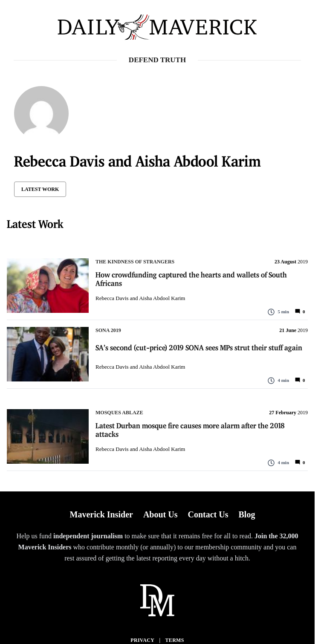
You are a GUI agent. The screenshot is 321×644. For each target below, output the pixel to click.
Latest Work (40, 189)
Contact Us (208, 514)
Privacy (142, 640)
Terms (175, 640)
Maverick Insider (101, 514)
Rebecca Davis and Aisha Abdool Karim (140, 298)
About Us (160, 514)
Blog (247, 514)
